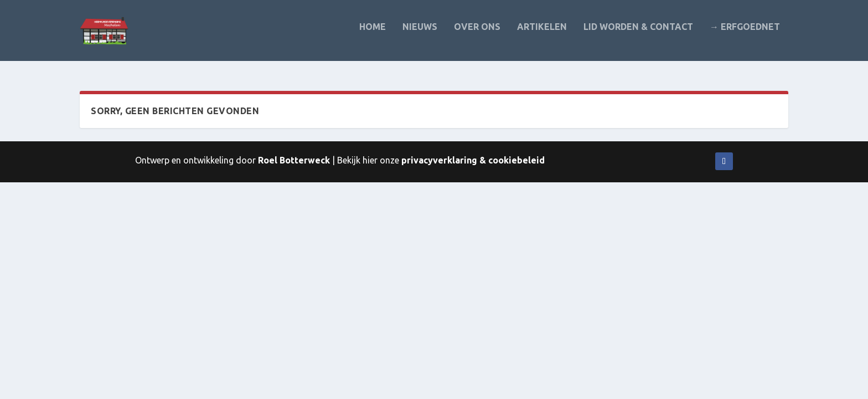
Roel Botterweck (294, 160)
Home (373, 35)
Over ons (477, 35)
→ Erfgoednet (745, 35)
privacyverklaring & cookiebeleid (473, 160)
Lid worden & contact (638, 35)
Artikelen (542, 35)
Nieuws (420, 35)
